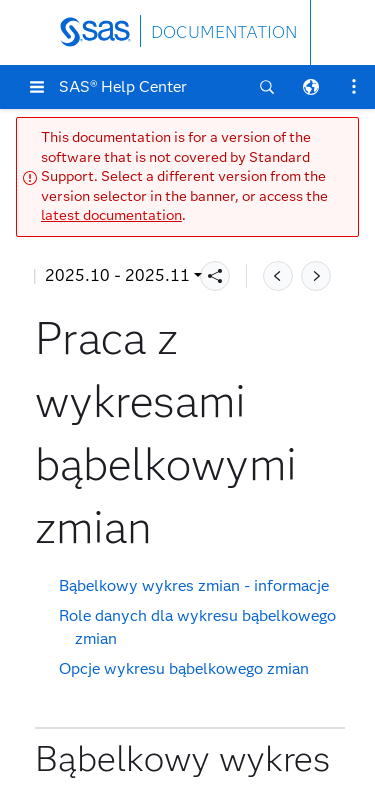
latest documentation (111, 215)
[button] (37, 87)
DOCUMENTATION (224, 32)
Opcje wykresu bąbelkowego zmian (184, 668)
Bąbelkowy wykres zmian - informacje (194, 585)
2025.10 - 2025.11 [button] (117, 275)
